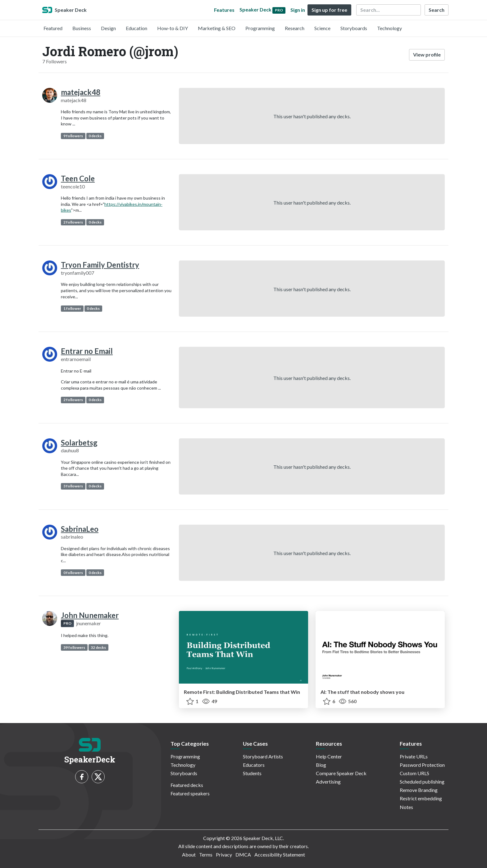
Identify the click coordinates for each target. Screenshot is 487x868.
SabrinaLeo (80, 529)
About (189, 854)
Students (252, 773)
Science (322, 28)
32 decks (98, 647)
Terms (206, 854)
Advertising (328, 782)
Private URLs (414, 756)
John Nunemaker (90, 615)
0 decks (95, 136)
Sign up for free (329, 10)
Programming (260, 28)
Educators (254, 765)
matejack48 (81, 92)
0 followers (73, 573)
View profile (427, 54)
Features (224, 10)
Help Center (329, 756)
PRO (67, 623)
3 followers (73, 486)
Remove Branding (419, 790)
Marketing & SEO (217, 28)
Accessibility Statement (280, 854)
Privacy (224, 854)
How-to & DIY (173, 28)
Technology (389, 28)
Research (295, 28)
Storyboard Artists (263, 756)
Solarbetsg (79, 443)
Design (108, 28)
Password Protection (422, 765)
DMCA (243, 854)
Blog (321, 765)
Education (137, 28)
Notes (406, 807)
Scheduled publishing (422, 782)
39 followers (74, 647)
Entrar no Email (87, 351)
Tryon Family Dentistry (100, 265)
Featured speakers (190, 793)
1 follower (72, 308)
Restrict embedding (421, 798)
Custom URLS (414, 773)
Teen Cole (78, 178)
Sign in (298, 10)
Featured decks (187, 785)
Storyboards (354, 28)
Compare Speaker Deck (341, 773)
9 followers (73, 136)
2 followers (73, 222)
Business (82, 28)
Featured (53, 28)
